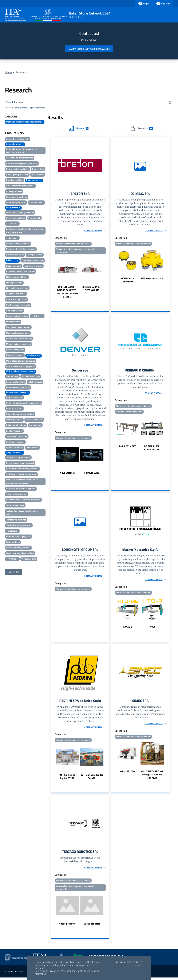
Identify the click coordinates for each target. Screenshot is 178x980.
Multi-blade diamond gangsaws (20, 367)
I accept (139, 966)
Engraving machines (33, 266)
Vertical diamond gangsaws (18, 537)
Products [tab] (142, 129)
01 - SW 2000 (128, 773)
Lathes (37, 316)
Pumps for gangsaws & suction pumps (23, 403)
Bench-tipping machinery (17, 169)
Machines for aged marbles (18, 328)
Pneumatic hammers (15, 382)
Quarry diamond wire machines (20, 414)
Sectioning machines (15, 442)
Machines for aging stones (18, 333)
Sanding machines (14, 431)
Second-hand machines (17, 437)
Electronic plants (14, 266)
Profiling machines (14, 398)
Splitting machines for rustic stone (21, 475)
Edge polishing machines (33, 261)
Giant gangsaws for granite (18, 305)
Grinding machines (15, 311)
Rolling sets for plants (16, 426)
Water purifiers (13, 542)
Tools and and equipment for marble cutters (22, 513)
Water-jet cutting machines (18, 548)
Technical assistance (15, 506)
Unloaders (12, 531)
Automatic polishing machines (20, 158)
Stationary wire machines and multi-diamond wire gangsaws (22, 482)
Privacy (121, 962)
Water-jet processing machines (20, 554)
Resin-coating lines (34, 420)
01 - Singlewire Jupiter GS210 (67, 778)
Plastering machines (31, 377)
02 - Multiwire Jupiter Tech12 (92, 778)
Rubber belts (35, 426)
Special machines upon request (20, 463)
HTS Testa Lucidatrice (152, 279)
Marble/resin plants (15, 350)
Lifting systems (13, 322)
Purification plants (14, 409)
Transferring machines (16, 520)
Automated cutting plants (18, 139)
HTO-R (152, 629)
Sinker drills (32, 448)
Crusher (12, 224)
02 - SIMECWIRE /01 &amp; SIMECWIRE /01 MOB (152, 776)
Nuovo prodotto (67, 926)
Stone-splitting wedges (17, 495)
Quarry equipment (14, 420)
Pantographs (12, 377)
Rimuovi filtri (14, 572)
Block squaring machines (17, 175)
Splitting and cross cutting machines (22, 469)
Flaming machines (14, 283)
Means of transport (15, 356)
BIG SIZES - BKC (128, 448)
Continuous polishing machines (20, 213)
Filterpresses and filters (17, 277)
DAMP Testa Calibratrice (127, 281)
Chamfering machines (16, 203)
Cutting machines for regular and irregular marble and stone (25, 231)
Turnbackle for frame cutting (19, 526)
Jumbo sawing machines (17, 316)
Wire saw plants (29, 559)
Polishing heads (35, 382)
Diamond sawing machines (18, 244)
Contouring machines (16, 218)
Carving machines (14, 192)
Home (8, 72)
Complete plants (36, 203)
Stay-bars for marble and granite (21, 489)
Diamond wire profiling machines (21, 249)
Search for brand (16, 102)
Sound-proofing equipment (18, 458)
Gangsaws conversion (16, 294)
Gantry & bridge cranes (16, 300)
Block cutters (38, 169)
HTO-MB (127, 629)
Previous (52, 278)
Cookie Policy (135, 962)
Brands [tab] (79, 129)
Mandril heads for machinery (19, 339)
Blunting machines (15, 180)
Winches (12, 559)
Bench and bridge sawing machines (22, 164)
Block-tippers (38, 175)
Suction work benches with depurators (23, 500)
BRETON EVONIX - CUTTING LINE (92, 290)
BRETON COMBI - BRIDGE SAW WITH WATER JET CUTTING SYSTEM (67, 293)
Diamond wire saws (15, 255)
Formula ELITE (92, 474)
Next (108, 278)
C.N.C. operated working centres (20, 186)
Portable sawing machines (18, 388)
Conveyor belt (34, 218)
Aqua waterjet (67, 474)
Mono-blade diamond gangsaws (21, 361)
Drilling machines (35, 255)
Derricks (12, 238)
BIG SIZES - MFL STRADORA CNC (152, 449)
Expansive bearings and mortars (21, 272)
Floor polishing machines (17, 289)
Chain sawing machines (17, 197)
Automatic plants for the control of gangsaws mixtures (21, 151)
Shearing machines (15, 448)
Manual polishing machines (18, 344)
